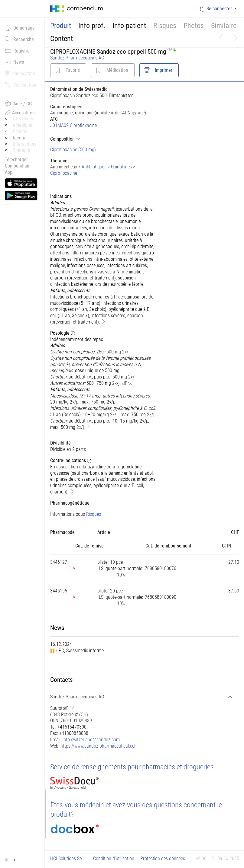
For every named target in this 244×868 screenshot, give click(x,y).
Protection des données (163, 858)
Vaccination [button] (21, 85)
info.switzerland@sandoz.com (91, 740)
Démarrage (20, 28)
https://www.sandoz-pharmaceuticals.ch (99, 746)
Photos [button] (194, 26)
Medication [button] (20, 73)
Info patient (129, 26)
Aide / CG (18, 104)
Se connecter (216, 9)
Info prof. (92, 26)
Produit (61, 26)
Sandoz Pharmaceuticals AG (77, 58)
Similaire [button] (224, 26)
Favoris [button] (20, 131)
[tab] (103, 139)
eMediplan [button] (23, 125)
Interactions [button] (25, 144)
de (8, 860)
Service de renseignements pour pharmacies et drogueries (132, 767)
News (14, 62)
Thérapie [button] (22, 150)
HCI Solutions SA (66, 858)
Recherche (19, 39)
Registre (17, 51)
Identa (19, 138)
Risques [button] (165, 26)
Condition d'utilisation (114, 858)
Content (62, 39)
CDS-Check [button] (23, 119)
